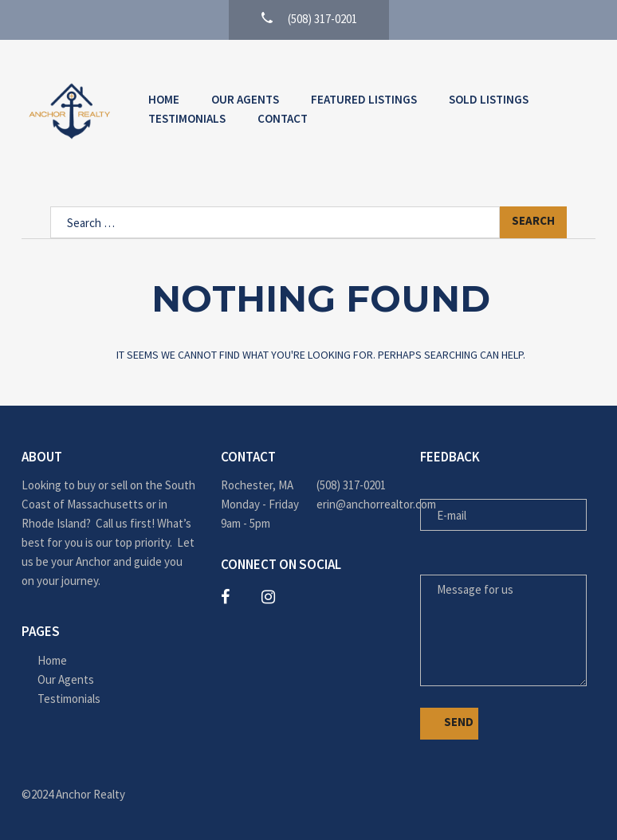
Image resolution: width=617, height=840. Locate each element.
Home (164, 99)
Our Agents (245, 99)
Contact (283, 118)
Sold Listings (489, 99)
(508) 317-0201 (351, 485)
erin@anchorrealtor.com (356, 504)
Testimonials (187, 118)
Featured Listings (364, 99)
